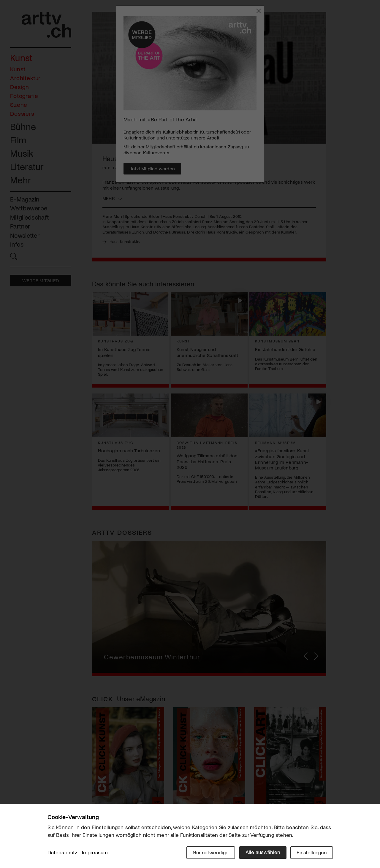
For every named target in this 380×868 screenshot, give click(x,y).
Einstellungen (311, 852)
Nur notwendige (209, 852)
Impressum (95, 853)
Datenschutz (62, 853)
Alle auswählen (261, 852)
